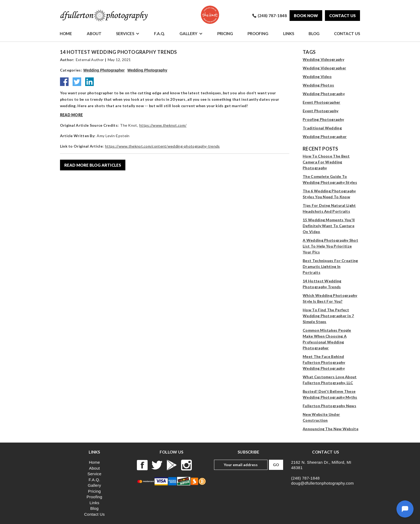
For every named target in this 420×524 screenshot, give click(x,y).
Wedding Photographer (104, 70)
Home (66, 33)
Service (94, 474)
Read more (72, 115)
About (94, 33)
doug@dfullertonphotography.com (322, 483)
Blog (314, 33)
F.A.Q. (159, 33)
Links (289, 33)
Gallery (188, 33)
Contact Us (347, 33)
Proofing (258, 33)
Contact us (342, 16)
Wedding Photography (147, 70)
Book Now (306, 16)
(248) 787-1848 (305, 478)
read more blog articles (93, 165)
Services (125, 33)
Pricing (225, 33)
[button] (128, 33)
